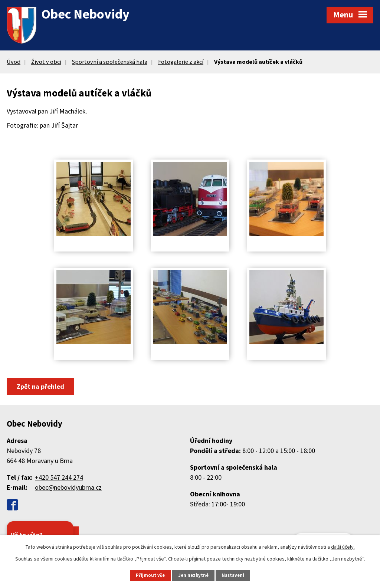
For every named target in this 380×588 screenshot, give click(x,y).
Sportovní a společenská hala (110, 62)
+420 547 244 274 (59, 477)
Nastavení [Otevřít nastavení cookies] (233, 575)
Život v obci (46, 62)
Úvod (14, 62)
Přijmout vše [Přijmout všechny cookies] (150, 575)
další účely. (343, 547)
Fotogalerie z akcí (181, 62)
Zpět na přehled (40, 386)
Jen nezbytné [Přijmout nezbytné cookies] (193, 575)
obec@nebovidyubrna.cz (68, 487)
